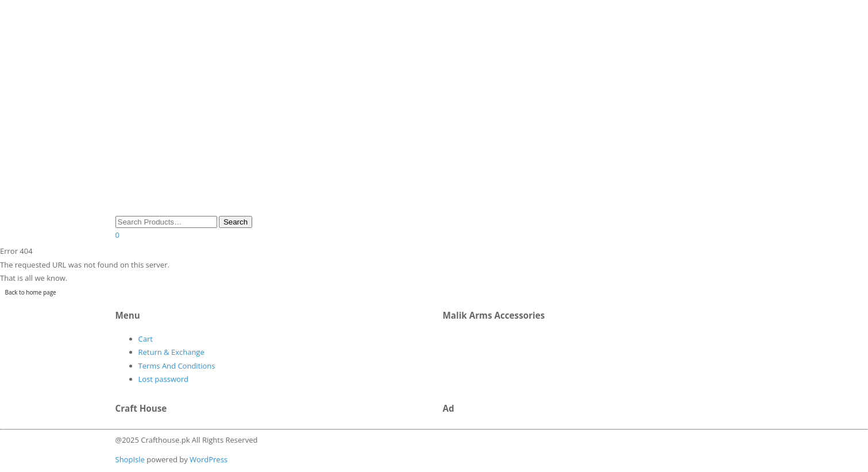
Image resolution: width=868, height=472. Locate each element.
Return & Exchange (171, 352)
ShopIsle (131, 459)
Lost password (164, 379)
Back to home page (31, 292)
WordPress (208, 459)
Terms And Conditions (177, 366)
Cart (146, 339)
